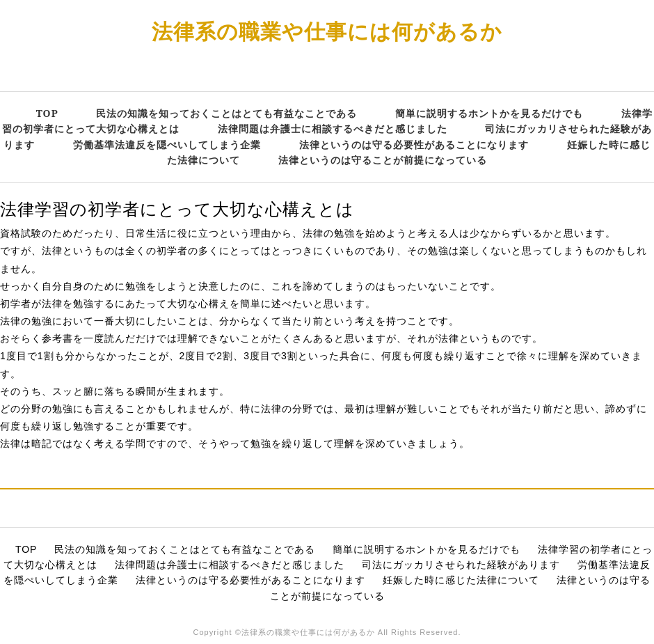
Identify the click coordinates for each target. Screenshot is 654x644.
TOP (47, 113)
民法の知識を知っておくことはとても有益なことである (226, 113)
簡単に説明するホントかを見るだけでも (489, 113)
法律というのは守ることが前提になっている (383, 160)
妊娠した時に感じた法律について (461, 580)
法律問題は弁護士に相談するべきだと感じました (333, 128)
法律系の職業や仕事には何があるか (327, 31)
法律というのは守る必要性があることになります (414, 144)
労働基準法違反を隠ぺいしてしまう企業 (167, 144)
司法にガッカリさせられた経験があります (461, 565)
